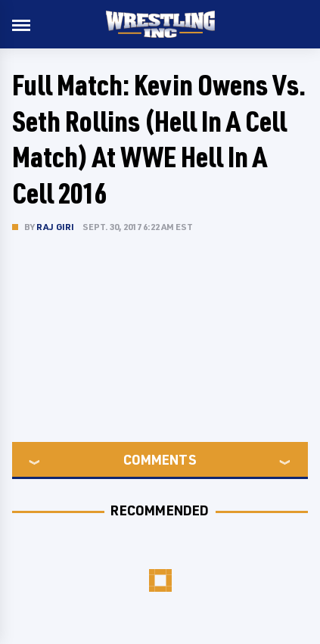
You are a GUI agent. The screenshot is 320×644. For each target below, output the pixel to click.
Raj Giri (56, 227)
